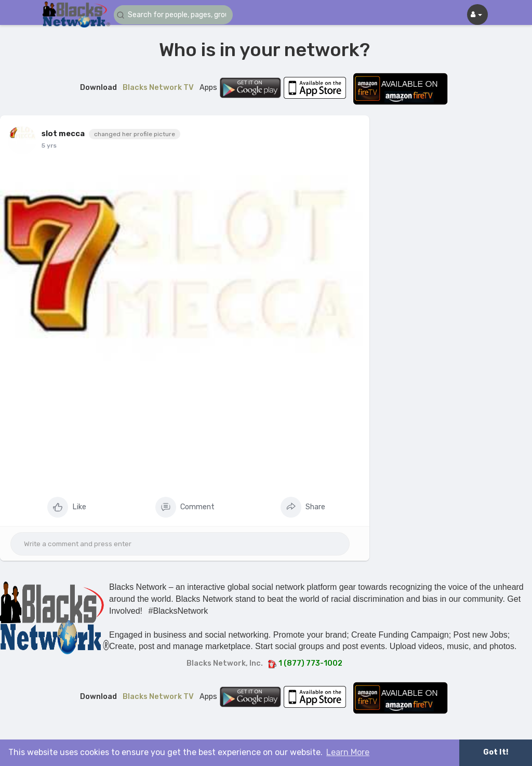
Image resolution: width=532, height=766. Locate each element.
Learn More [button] (348, 752)
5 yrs (49, 146)
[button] (176, 15)
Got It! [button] (496, 752)
